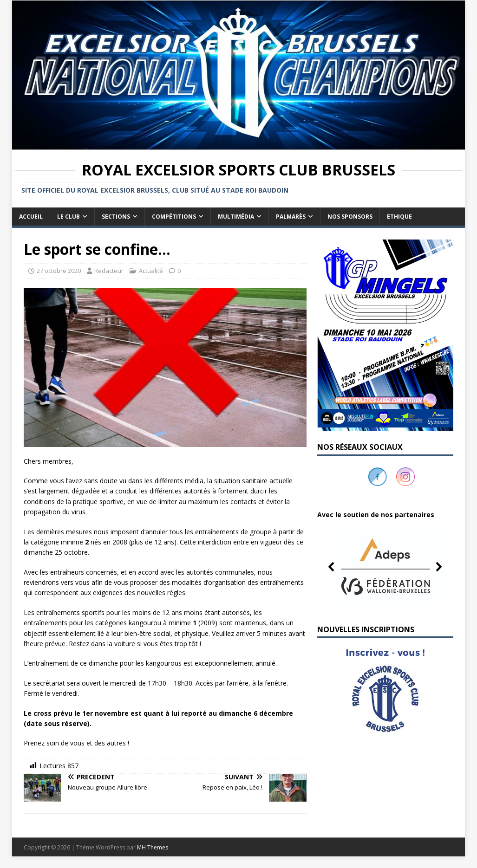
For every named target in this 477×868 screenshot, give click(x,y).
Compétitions (174, 217)
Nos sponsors (350, 217)
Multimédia (236, 217)
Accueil (31, 217)
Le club (69, 217)
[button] (385, 567)
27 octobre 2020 (59, 271)
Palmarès (291, 217)
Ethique (399, 217)
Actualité (151, 271)
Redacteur (109, 271)
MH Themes (153, 847)
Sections (116, 217)
